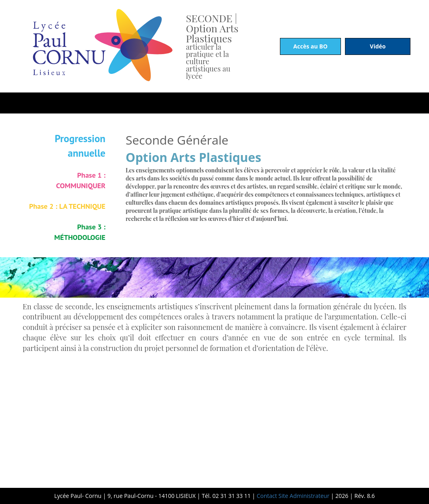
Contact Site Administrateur (292, 496)
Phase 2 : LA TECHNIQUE (67, 206)
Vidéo (378, 46)
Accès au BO (310, 46)
